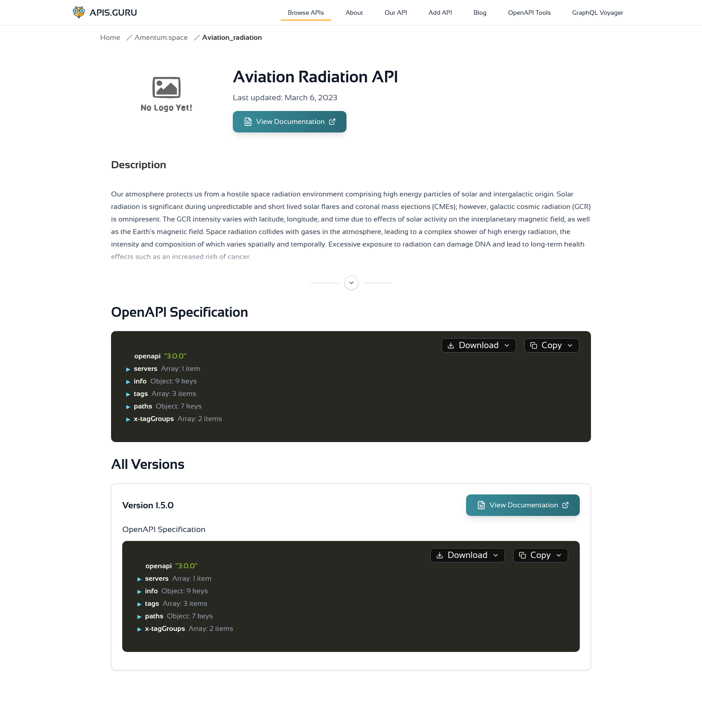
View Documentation (290, 122)
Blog (480, 13)
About (354, 13)
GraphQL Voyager (598, 13)
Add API (440, 13)
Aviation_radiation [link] (232, 37)
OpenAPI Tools (530, 13)
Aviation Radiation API (315, 77)
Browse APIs (306, 13)
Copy (552, 345)
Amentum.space (161, 37)
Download (479, 345)
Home (110, 37)
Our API (396, 13)
